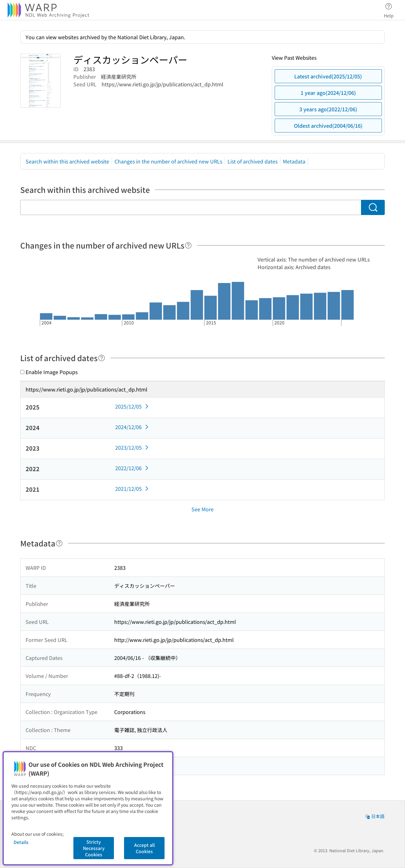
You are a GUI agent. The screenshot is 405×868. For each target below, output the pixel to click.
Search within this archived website (67, 161)
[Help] (188, 245)
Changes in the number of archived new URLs (168, 161)
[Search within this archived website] (191, 207)
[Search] (373, 207)
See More (202, 509)
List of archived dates (252, 161)
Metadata (294, 161)
